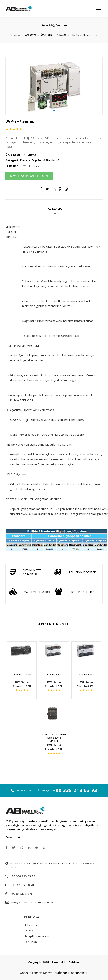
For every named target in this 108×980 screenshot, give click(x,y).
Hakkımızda (31, 925)
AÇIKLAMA (55, 209)
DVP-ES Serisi (84, 674)
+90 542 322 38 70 (22, 885)
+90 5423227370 (22, 894)
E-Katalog (30, 931)
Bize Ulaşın (30, 942)
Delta (24, 160)
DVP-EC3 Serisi (24, 674)
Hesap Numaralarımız (37, 936)
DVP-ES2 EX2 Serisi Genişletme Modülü (54, 738)
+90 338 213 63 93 (75, 790)
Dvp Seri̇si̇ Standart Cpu (47, 160)
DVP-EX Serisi (54, 674)
